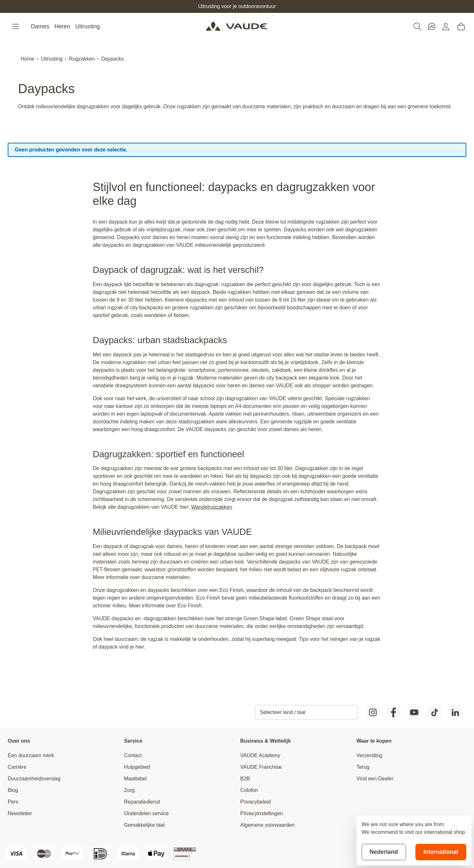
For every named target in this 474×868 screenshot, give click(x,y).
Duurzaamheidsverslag (34, 779)
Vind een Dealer (375, 779)
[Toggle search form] (417, 26)
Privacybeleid (256, 802)
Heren (62, 26)
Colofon (249, 790)
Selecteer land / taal (283, 712)
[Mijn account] (446, 26)
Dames (40, 26)
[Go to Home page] (237, 26)
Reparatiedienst (142, 802)
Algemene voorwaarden (267, 825)
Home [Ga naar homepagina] (28, 59)
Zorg (129, 790)
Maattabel (135, 779)
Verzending (369, 755)
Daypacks (112, 59)
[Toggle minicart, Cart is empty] (461, 26)
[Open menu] (16, 26)
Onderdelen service (146, 813)
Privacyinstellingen (262, 813)
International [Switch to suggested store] (441, 852)
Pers (13, 802)
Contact (133, 755)
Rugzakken (82, 59)
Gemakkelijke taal (144, 825)
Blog (13, 790)
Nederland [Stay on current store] (384, 852)
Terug (363, 767)
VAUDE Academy (260, 755)
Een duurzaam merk (31, 755)
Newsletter (20, 813)
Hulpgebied (137, 767)
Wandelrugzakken (212, 507)
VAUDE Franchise (261, 767)
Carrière (17, 767)
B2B (245, 779)
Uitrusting (88, 26)
